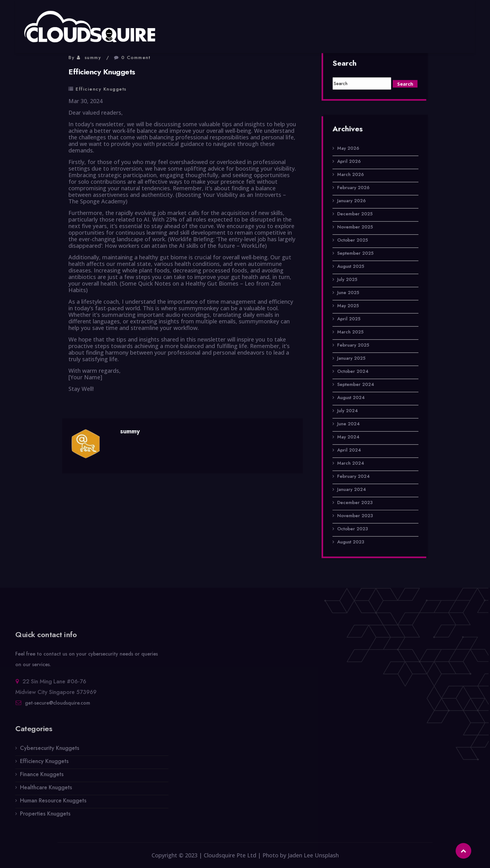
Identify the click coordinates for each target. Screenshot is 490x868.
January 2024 (352, 490)
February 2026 (353, 188)
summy (93, 57)
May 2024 (348, 437)
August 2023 (351, 542)
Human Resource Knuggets (53, 804)
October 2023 (352, 529)
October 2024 (353, 372)
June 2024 (348, 424)
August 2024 (351, 398)
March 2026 (350, 175)
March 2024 (351, 464)
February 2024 (353, 477)
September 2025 (355, 254)
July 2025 (347, 280)
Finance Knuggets (42, 778)
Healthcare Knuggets (46, 791)
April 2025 (349, 319)
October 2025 (352, 241)
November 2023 (355, 516)
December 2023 (355, 503)
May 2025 (348, 306)
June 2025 (348, 293)
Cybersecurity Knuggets (50, 751)
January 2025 (351, 359)
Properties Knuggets (45, 817)
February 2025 (353, 346)
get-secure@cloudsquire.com (57, 706)
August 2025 (351, 267)
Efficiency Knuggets (101, 89)
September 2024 (356, 385)
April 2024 (349, 451)
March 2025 (350, 332)
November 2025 (355, 227)
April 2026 (349, 162)
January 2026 (351, 201)
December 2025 (355, 214)
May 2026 (348, 149)
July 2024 (347, 411)
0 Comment (136, 57)
